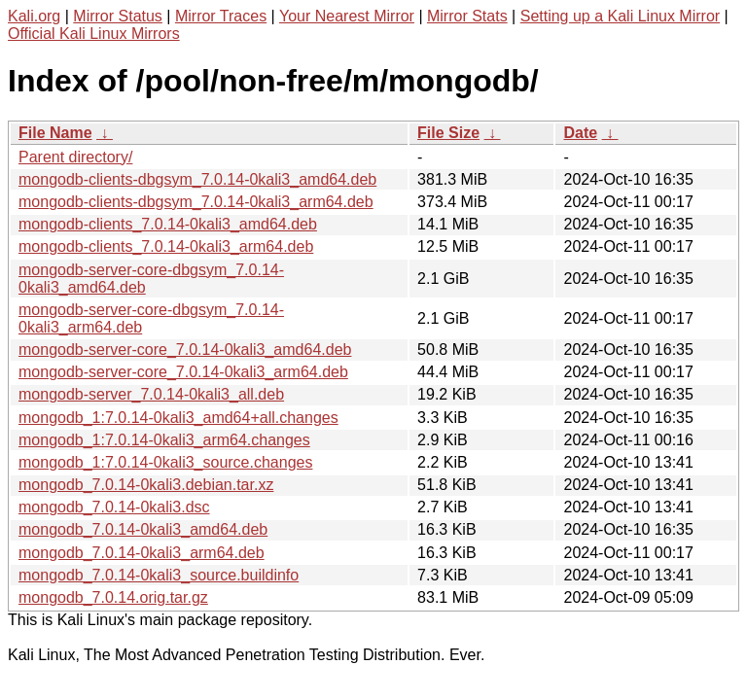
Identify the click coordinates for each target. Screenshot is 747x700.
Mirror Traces (221, 16)
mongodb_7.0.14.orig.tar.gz (113, 597)
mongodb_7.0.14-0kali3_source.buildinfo (159, 575)
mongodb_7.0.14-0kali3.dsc (114, 507)
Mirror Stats (467, 16)
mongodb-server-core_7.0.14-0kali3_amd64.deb (185, 350)
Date (580, 133)
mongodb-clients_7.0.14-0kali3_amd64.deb (168, 224)
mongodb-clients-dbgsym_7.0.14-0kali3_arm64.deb (196, 202)
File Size (448, 133)
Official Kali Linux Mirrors (94, 34)
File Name (55, 133)
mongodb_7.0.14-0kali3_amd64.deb (143, 529)
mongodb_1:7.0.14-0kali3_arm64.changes (164, 440)
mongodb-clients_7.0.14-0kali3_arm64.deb (166, 246)
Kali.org (34, 16)
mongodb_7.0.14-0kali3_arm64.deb (142, 553)
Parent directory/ (75, 157)
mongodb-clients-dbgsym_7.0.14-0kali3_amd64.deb (197, 179)
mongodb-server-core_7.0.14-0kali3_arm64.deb (183, 372)
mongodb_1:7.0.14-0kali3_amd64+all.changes (178, 418)
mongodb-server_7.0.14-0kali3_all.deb (151, 394)
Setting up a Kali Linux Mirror (620, 16)
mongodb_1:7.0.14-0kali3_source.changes (165, 462)
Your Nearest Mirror (347, 16)
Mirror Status (118, 16)
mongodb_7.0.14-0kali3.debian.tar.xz (146, 485)
